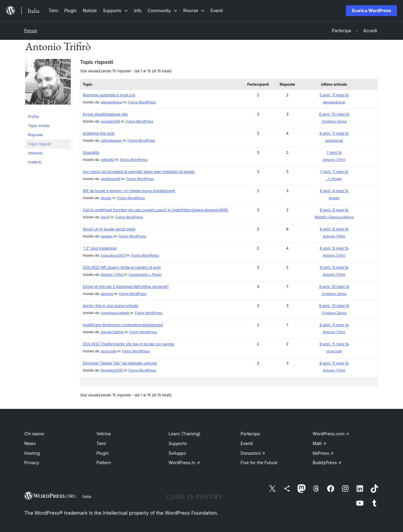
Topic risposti (40, 144)
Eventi (247, 443)
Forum (31, 31)
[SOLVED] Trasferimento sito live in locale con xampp (128, 344)
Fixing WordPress (142, 102)
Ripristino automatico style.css (109, 95)
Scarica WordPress (371, 10)
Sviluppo (177, 453)
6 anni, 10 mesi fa (334, 114)
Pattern (104, 463)
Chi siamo (34, 434)
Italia (87, 496)
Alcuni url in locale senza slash (109, 229)
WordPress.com (331, 434)
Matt (319, 443)
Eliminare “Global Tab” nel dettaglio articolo (120, 363)
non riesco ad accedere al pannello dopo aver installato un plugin (139, 172)
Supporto (178, 443)
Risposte (35, 135)
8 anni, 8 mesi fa (334, 210)
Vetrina (103, 434)
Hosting (32, 453)
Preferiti (35, 162)
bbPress (323, 453)
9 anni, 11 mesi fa (334, 325)
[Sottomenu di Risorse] (194, 10)
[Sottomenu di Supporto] (115, 10)
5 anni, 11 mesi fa (334, 95)
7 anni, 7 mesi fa (334, 172)
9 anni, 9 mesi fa (334, 267)
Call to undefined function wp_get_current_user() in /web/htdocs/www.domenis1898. (155, 210)
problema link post (98, 133)
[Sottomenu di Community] (162, 10)
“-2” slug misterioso (100, 248)
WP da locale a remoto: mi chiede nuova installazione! (129, 191)
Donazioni (253, 453)
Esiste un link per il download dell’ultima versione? (126, 287)
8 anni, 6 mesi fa (334, 191)
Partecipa (250, 434)
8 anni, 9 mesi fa (334, 248)
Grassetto (91, 152)
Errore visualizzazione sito (105, 114)
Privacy (32, 463)
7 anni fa (334, 152)
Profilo (34, 117)
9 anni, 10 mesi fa (334, 287)
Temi (101, 443)
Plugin (103, 453)
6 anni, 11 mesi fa (334, 133)
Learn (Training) (184, 434)
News (30, 443)
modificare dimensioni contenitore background (123, 325)
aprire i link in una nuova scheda (110, 306)
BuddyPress (327, 463)
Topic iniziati (39, 126)
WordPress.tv (184, 463)
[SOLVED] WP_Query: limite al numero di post (122, 267)
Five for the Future (259, 463)
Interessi (35, 153)
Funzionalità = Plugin (145, 275)
